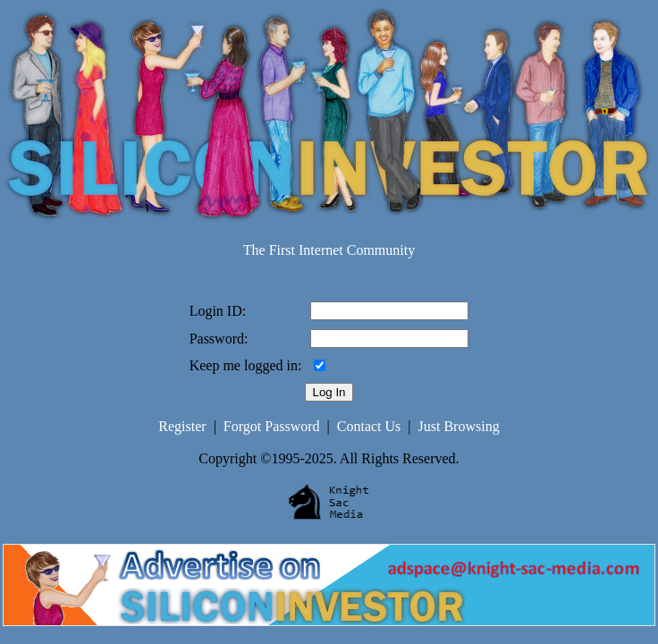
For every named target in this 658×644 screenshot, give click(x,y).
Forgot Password (272, 426)
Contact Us (369, 426)
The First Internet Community (329, 250)
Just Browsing (459, 426)
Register (182, 426)
